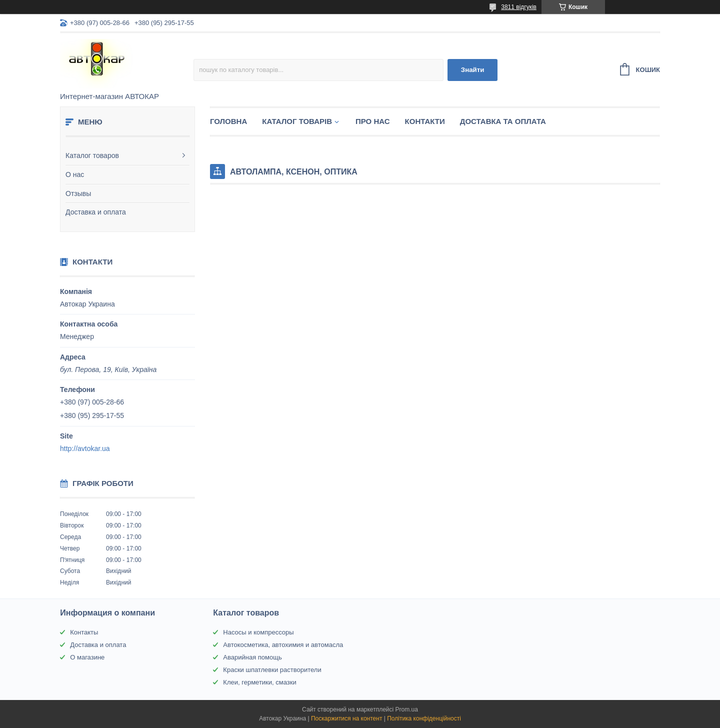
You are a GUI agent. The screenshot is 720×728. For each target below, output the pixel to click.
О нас (75, 174)
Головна (228, 121)
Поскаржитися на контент (346, 718)
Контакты (84, 632)
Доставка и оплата (96, 212)
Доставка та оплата (503, 121)
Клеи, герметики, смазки (259, 682)
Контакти (425, 121)
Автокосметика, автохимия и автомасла (283, 645)
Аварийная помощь (252, 657)
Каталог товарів (297, 121)
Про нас (373, 121)
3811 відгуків (519, 7)
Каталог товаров (92, 155)
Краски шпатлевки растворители (272, 670)
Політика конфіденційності (424, 718)
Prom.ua (407, 709)
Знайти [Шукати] (473, 70)
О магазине (87, 657)
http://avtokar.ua (85, 448)
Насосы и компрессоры (258, 632)
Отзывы (78, 193)
